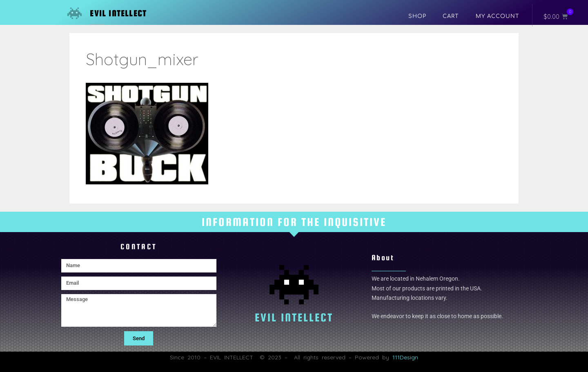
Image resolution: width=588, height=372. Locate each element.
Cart (451, 16)
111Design (405, 357)
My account (498, 16)
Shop (417, 16)
